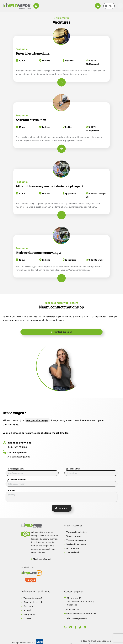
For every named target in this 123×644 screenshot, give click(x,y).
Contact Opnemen (61, 332)
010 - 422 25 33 (72, 609)
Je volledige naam (16, 469)
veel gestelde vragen (37, 420)
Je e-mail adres (73, 469)
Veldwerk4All (72, 552)
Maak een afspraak (41, 559)
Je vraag (11, 490)
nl (110, 6)
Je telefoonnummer (17, 480)
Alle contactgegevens (19, 457)
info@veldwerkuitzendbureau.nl (81, 614)
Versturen (61, 508)
